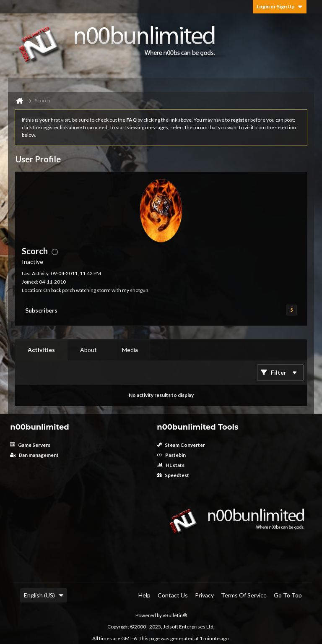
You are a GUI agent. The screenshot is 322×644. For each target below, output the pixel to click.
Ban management (34, 455)
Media (130, 350)
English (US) (44, 595)
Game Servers (30, 445)
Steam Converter (181, 445)
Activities (41, 350)
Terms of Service (244, 595)
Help (144, 595)
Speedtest (173, 475)
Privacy (204, 595)
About (88, 350)
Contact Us (173, 595)
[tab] (41, 350)
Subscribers (41, 310)
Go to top (288, 595)
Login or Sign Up (280, 7)
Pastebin (171, 455)
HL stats (171, 465)
